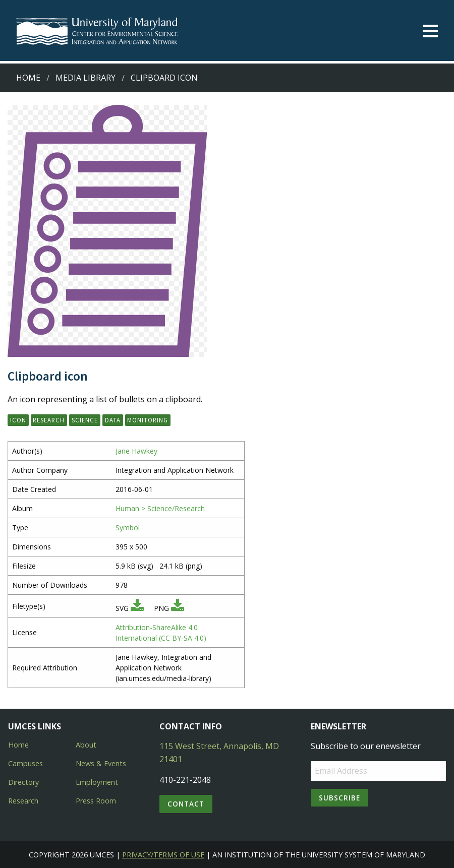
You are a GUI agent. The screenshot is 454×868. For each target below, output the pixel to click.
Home (28, 78)
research (49, 420)
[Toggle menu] (430, 31)
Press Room (96, 801)
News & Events (101, 763)
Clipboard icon (164, 78)
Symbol (128, 528)
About (86, 745)
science (85, 420)
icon (18, 420)
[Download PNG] (178, 608)
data (113, 420)
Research (23, 801)
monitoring (148, 420)
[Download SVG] (137, 608)
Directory (23, 782)
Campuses (25, 763)
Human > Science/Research (160, 508)
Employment (97, 782)
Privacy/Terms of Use (163, 855)
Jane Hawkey (136, 451)
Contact (186, 804)
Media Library (86, 78)
